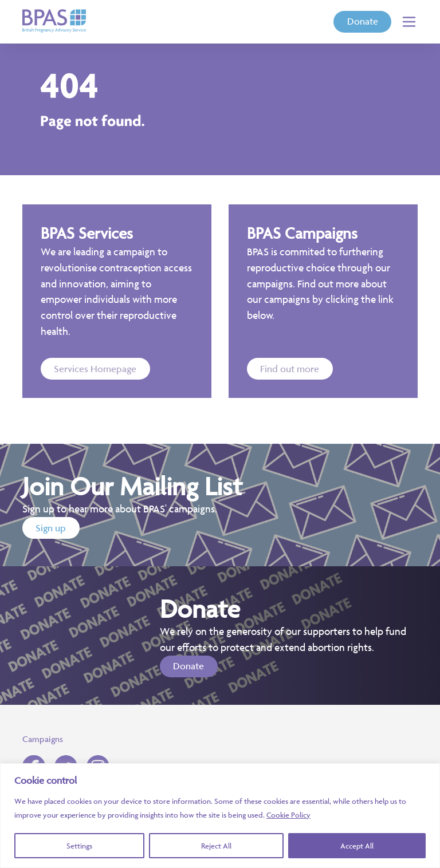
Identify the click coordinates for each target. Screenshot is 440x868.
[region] (220, 816)
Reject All (216, 846)
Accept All (357, 846)
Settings (79, 846)
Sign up (51, 528)
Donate (363, 21)
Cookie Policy (288, 815)
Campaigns (43, 739)
